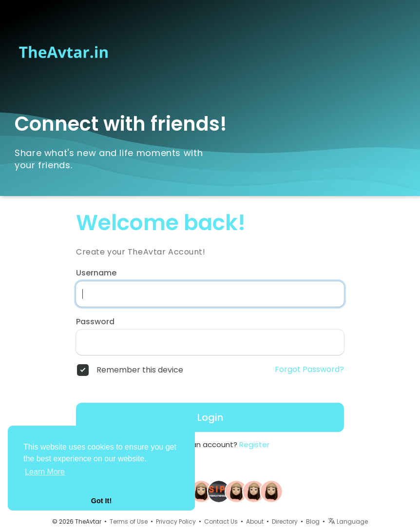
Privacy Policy (176, 521)
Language (348, 521)
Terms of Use (129, 521)
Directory (285, 521)
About (255, 521)
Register (254, 444)
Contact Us (221, 521)
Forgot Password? (309, 370)
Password (95, 322)
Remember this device (140, 370)
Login (210, 417)
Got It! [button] (101, 501)
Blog (313, 521)
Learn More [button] (45, 472)
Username (96, 273)
